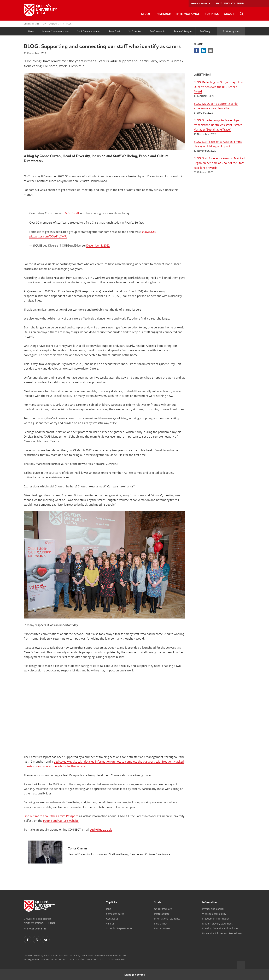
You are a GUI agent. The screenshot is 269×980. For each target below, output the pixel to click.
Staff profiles (135, 31)
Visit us (110, 924)
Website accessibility (214, 914)
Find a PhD (160, 924)
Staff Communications (89, 31)
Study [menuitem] (146, 14)
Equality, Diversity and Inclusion (221, 928)
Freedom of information (216, 919)
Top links (112, 902)
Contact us (112, 919)
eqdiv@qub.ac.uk (101, 830)
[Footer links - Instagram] (37, 940)
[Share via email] (210, 51)
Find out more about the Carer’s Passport (51, 816)
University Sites (32, 24)
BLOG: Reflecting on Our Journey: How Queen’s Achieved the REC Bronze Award (218, 87)
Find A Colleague (183, 31)
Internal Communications (56, 31)
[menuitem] (242, 14)
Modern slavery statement (217, 924)
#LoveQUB (149, 232)
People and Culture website (61, 821)
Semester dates (115, 914)
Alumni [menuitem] (241, 3)
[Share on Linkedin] (203, 51)
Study (158, 902)
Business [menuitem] (212, 14)
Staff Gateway (50, 24)
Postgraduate (162, 914)
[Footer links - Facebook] (28, 940)
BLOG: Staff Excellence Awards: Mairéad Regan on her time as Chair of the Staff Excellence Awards (219, 163)
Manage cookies (135, 975)
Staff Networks (158, 31)
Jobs (109, 909)
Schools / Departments (119, 928)
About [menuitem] (229, 14)
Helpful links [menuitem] (199, 4)
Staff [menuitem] (219, 3)
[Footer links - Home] (40, 906)
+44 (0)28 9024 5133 (35, 929)
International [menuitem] (188, 14)
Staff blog (66, 24)
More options (231, 31)
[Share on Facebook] (196, 51)
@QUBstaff (72, 213)
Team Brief (114, 31)
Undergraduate (163, 909)
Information (209, 902)
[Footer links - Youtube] (46, 940)
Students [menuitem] (229, 3)
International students (167, 919)
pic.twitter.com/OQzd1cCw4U (48, 236)
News (31, 31)
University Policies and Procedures (222, 933)
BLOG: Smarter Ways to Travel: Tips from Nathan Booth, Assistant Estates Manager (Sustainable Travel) (218, 125)
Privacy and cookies (213, 909)
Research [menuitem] (163, 14)
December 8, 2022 (98, 246)
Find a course (162, 928)
